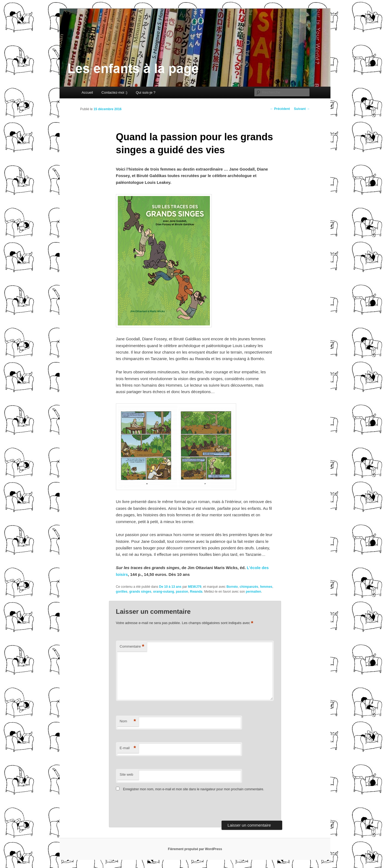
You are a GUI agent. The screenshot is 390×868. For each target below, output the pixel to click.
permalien (253, 592)
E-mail (128, 748)
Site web (126, 774)
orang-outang (163, 592)
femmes (266, 587)
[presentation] (153, 807)
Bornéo (232, 587)
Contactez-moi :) (114, 92)
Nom (128, 721)
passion (182, 592)
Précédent (280, 109)
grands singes (140, 592)
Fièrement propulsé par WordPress (195, 849)
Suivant (302, 109)
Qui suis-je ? (145, 92)
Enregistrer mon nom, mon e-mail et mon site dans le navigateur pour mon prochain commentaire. (194, 789)
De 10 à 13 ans (170, 587)
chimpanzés (249, 587)
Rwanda (196, 592)
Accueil (87, 92)
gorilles (122, 592)
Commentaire (132, 647)
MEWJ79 (195, 587)
